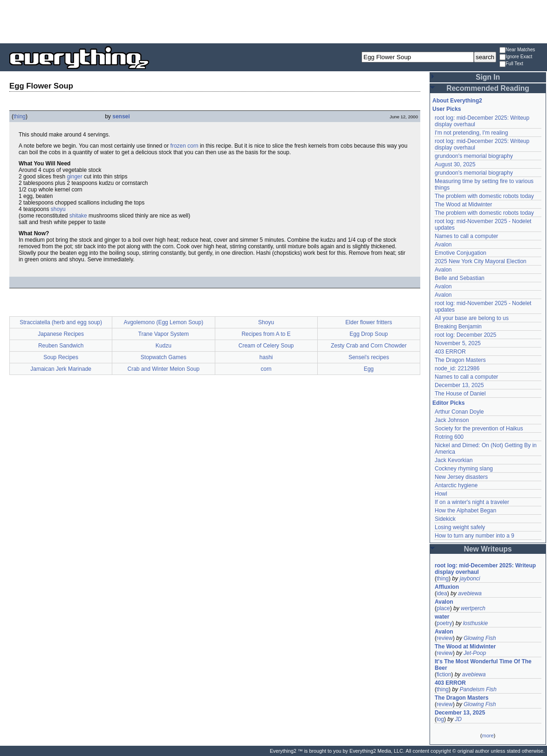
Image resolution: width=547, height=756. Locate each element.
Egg (369, 369)
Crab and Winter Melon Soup (164, 369)
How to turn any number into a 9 (475, 536)
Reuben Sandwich (61, 346)
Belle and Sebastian (460, 278)
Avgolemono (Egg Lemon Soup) (164, 322)
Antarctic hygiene (456, 485)
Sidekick (445, 519)
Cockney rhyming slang (464, 469)
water (442, 617)
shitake (78, 216)
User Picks (447, 109)
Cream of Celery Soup (266, 346)
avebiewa (470, 593)
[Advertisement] (273, 21)
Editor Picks (448, 403)
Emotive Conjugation (461, 253)
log (440, 719)
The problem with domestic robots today (484, 196)
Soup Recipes (61, 357)
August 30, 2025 (455, 164)
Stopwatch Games (164, 357)
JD (458, 719)
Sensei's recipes (369, 357)
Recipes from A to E (266, 334)
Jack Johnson (452, 420)
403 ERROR (450, 352)
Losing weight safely (460, 527)
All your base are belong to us (472, 318)
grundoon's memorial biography (474, 156)
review (445, 638)
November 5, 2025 (458, 343)
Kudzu (164, 346)
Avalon (443, 245)
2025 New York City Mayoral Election (481, 261)
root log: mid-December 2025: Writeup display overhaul (485, 569)
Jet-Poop (475, 653)
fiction (444, 674)
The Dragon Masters (460, 360)
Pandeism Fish (478, 689)
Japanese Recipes (61, 334)
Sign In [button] (488, 77)
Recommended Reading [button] (488, 88)
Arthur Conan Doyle (459, 412)
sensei (121, 116)
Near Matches (517, 50)
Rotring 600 (449, 437)
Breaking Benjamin (458, 327)
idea (442, 593)
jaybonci (470, 579)
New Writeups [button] (488, 549)
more (488, 736)
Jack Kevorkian (454, 460)
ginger (74, 177)
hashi (266, 357)
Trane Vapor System (164, 334)
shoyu (58, 209)
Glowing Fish (480, 638)
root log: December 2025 (465, 335)
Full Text (511, 64)
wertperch (473, 608)
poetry (444, 623)
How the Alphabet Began (465, 511)
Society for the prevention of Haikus (479, 429)
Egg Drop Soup (369, 334)
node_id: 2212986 (457, 368)
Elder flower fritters (369, 322)
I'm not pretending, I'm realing (471, 133)
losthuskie (475, 623)
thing (20, 116)
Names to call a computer (466, 236)
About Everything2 (457, 101)
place (443, 608)
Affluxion (447, 587)
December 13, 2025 (459, 385)
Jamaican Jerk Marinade (61, 369)
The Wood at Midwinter (463, 204)
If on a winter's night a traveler (472, 502)
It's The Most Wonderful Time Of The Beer (483, 665)
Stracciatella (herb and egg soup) (61, 322)
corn (193, 146)
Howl (441, 494)
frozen (178, 146)
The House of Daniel (460, 394)
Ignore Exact (516, 57)
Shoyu (266, 322)
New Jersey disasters (461, 477)
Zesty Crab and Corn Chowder (369, 346)
